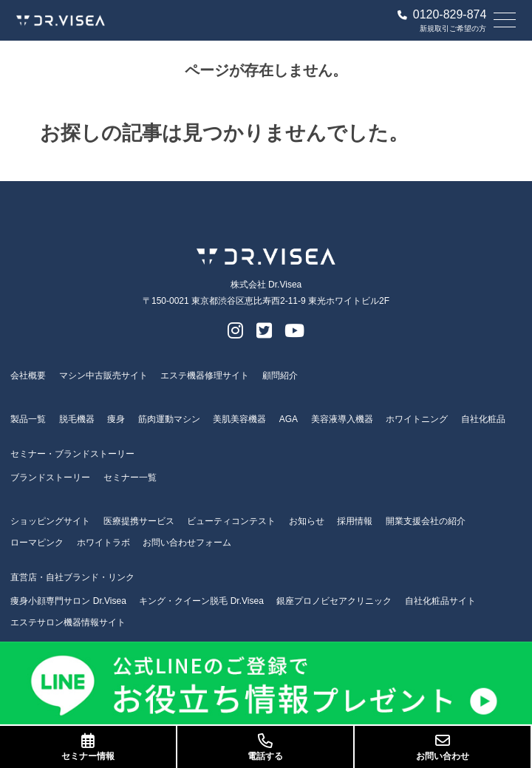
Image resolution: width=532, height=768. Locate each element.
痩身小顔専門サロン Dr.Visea (68, 601)
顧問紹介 (280, 375)
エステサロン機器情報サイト (68, 622)
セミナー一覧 (130, 478)
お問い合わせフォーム (187, 543)
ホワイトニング (417, 419)
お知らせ (307, 521)
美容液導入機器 (342, 419)
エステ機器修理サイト (205, 375)
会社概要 (28, 375)
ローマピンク (37, 543)
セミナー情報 (88, 747)
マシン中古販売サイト (103, 375)
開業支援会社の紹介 (426, 521)
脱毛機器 (77, 419)
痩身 (116, 419)
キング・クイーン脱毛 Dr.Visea (201, 601)
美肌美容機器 (239, 419)
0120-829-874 (442, 15)
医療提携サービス (139, 521)
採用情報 (355, 521)
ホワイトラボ (103, 543)
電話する (265, 747)
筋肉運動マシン (169, 419)
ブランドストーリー (50, 478)
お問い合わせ (443, 747)
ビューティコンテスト (231, 521)
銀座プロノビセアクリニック (334, 601)
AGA (289, 419)
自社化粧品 (483, 419)
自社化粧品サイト (440, 601)
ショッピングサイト (50, 521)
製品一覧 (28, 419)
